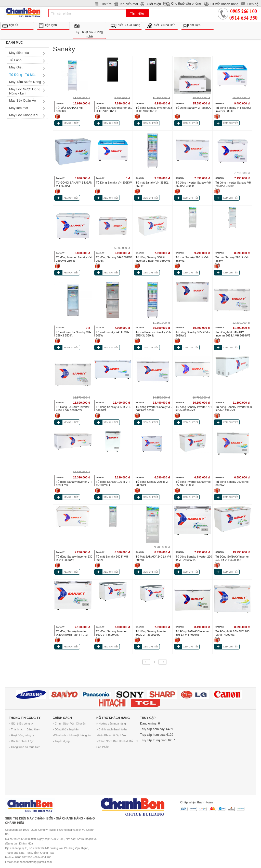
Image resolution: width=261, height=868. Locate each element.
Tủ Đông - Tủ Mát (22, 75)
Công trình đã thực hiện (25, 747)
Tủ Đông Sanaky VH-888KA (193, 108)
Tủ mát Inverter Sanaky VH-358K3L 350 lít (153, 334)
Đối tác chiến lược (21, 741)
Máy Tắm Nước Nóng (25, 82)
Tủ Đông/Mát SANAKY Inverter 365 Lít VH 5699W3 (233, 334)
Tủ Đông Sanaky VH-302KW (114, 183)
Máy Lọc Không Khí (24, 115)
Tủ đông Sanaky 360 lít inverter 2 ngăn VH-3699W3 (153, 259)
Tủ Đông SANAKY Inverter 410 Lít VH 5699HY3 (73, 409)
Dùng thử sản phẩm (66, 729)
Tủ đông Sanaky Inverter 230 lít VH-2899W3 (74, 558)
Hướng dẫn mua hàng (111, 724)
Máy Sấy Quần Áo (23, 100)
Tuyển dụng (61, 741)
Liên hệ (253, 4)
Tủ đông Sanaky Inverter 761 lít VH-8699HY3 (194, 409)
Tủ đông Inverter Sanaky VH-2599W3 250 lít (74, 259)
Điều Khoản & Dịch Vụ (111, 735)
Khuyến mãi (129, 4)
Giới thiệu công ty (21, 724)
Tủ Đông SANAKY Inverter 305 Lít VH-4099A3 (192, 633)
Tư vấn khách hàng (224, 4)
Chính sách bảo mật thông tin (72, 735)
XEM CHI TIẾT (71, 123)
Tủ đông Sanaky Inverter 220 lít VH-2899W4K (194, 558)
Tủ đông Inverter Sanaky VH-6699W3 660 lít (154, 409)
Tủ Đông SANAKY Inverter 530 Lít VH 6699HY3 (232, 558)
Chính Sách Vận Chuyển (69, 724)
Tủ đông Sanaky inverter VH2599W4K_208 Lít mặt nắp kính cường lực (72, 635)
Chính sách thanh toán (112, 729)
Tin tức (106, 4)
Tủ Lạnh (15, 60)
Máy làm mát (19, 108)
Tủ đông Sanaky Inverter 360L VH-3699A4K (111, 633)
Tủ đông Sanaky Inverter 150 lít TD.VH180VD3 (114, 109)
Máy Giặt (16, 67)
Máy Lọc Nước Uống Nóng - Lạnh (25, 91)
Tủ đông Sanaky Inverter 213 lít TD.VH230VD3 (154, 109)
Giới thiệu (154, 4)
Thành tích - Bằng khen (24, 729)
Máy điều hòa (19, 53)
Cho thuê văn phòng (186, 3)
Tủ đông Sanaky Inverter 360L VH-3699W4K (151, 633)
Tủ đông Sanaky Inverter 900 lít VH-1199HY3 (234, 409)
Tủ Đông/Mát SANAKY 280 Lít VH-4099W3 (232, 633)
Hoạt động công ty (21, 735)
